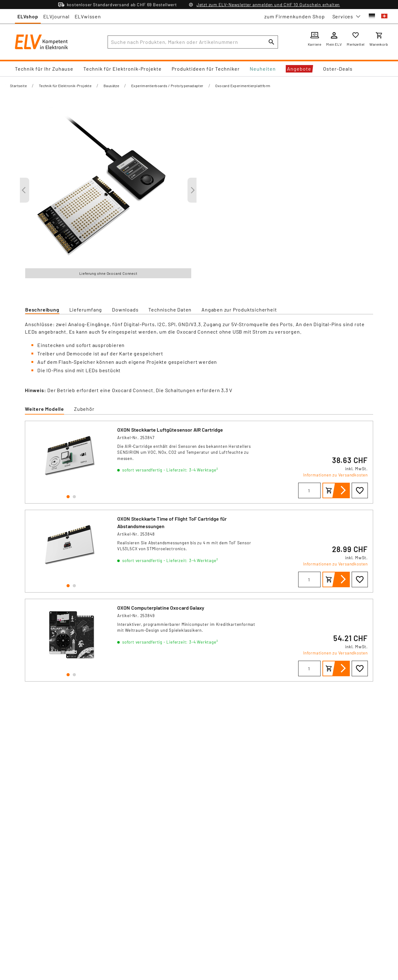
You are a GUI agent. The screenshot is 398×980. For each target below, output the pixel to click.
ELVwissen (88, 16)
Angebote (299, 69)
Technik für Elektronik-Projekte (123, 69)
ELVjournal (56, 16)
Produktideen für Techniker (206, 69)
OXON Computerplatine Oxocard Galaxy (161, 608)
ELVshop (28, 16)
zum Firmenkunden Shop (295, 16)
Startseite (18, 86)
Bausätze (111, 86)
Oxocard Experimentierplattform (243, 86)
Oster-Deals (338, 69)
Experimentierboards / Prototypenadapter (167, 86)
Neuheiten (263, 69)
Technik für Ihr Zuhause (44, 69)
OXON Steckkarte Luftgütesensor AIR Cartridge (170, 430)
